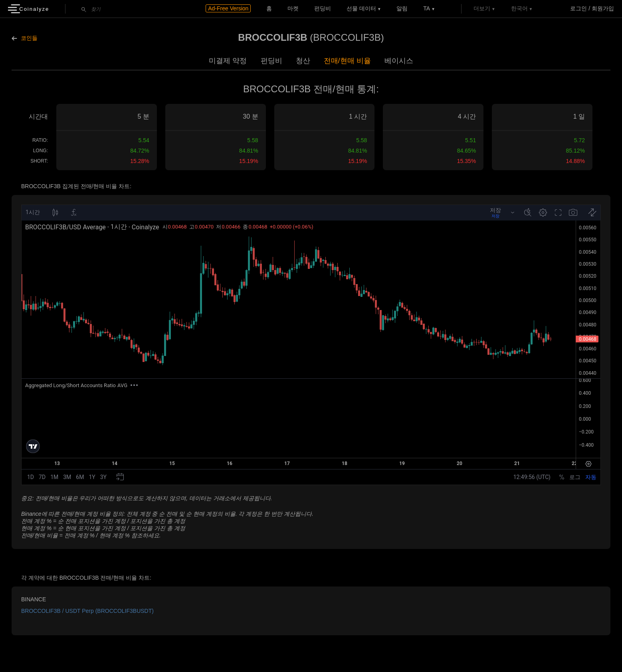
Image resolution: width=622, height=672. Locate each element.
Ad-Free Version (228, 8)
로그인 (578, 8)
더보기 (482, 8)
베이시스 (399, 61)
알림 (402, 8)
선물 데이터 (361, 8)
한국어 (519, 8)
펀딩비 (323, 8)
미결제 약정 (228, 61)
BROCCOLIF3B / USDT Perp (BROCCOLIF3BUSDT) (87, 611)
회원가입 (603, 8)
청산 (303, 61)
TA (427, 8)
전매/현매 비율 (347, 61)
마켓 (293, 8)
